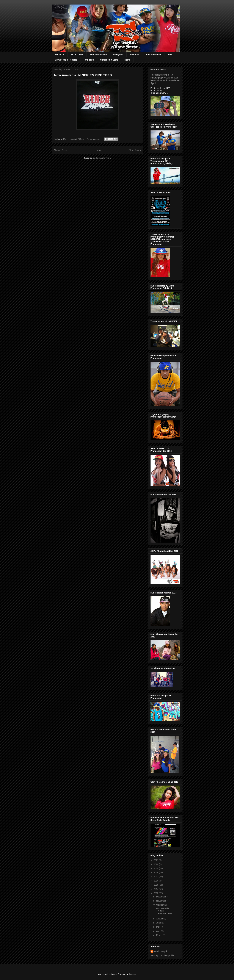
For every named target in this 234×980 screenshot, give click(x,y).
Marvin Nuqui (160, 951)
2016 (156, 881)
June (159, 923)
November (161, 901)
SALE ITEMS (77, 55)
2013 (156, 893)
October (160, 905)
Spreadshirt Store (109, 60)
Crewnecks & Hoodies (66, 60)
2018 (156, 872)
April (159, 931)
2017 (156, 877)
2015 (156, 885)
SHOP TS (60, 55)
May (159, 927)
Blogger (132, 974)
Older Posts (135, 150)
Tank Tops (89, 60)
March (159, 935)
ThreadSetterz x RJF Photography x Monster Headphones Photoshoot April (165, 79)
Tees (170, 55)
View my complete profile (162, 955)
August (160, 919)
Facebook (135, 55)
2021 (156, 860)
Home (127, 60)
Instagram (118, 55)
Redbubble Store (98, 55)
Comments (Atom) (103, 158)
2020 (156, 864)
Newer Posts (61, 150)
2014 (156, 889)
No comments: (93, 139)
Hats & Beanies (154, 55)
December (161, 897)
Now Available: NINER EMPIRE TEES (83, 75)
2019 (156, 868)
